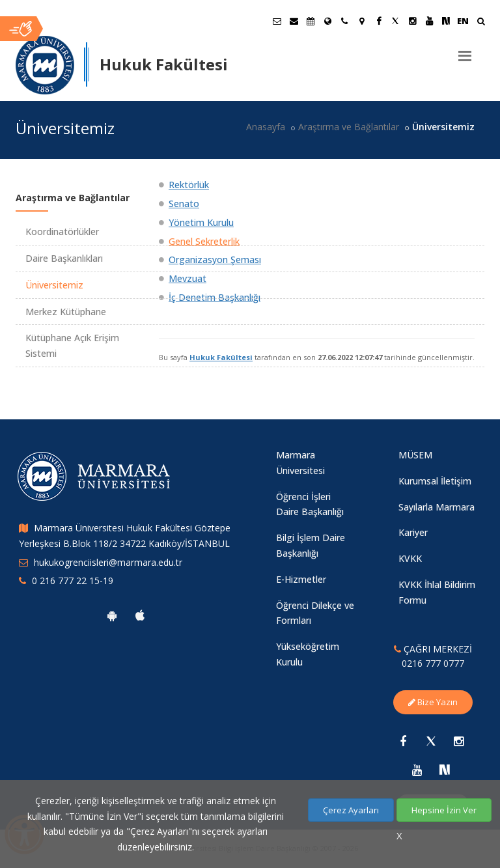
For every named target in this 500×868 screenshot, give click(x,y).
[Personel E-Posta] (294, 21)
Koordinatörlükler (62, 231)
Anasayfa (266, 127)
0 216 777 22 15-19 (73, 581)
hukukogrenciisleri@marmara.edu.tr (108, 562)
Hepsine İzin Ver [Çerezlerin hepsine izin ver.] (444, 810)
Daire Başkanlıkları (64, 258)
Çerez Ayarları (351, 810)
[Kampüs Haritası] (361, 21)
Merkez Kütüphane (66, 312)
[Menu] (465, 51)
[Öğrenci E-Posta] (277, 21)
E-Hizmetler (301, 579)
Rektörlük (189, 185)
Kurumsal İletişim (435, 481)
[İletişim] (344, 21)
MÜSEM (415, 455)
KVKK (410, 558)
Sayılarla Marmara (437, 507)
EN (463, 21)
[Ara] (481, 22)
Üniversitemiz (54, 285)
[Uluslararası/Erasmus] (327, 21)
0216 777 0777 (433, 663)
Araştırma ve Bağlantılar (349, 127)
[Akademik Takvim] (311, 21)
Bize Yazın (433, 702)
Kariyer (413, 532)
